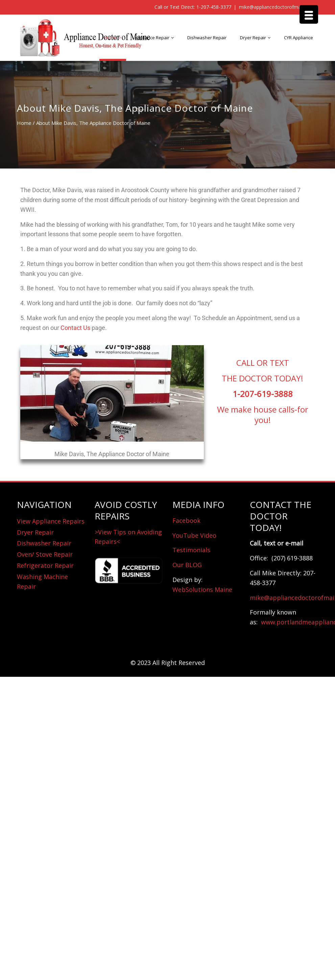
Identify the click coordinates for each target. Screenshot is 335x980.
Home (111, 38)
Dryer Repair (253, 38)
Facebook (186, 520)
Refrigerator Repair (45, 565)
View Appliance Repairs (51, 521)
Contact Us (75, 328)
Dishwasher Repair (207, 38)
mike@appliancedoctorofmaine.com (279, 7)
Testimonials (191, 550)
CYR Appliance (298, 38)
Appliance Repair (152, 38)
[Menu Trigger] (309, 14)
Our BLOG (187, 565)
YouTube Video (194, 535)
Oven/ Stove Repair (45, 554)
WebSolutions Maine (202, 589)
